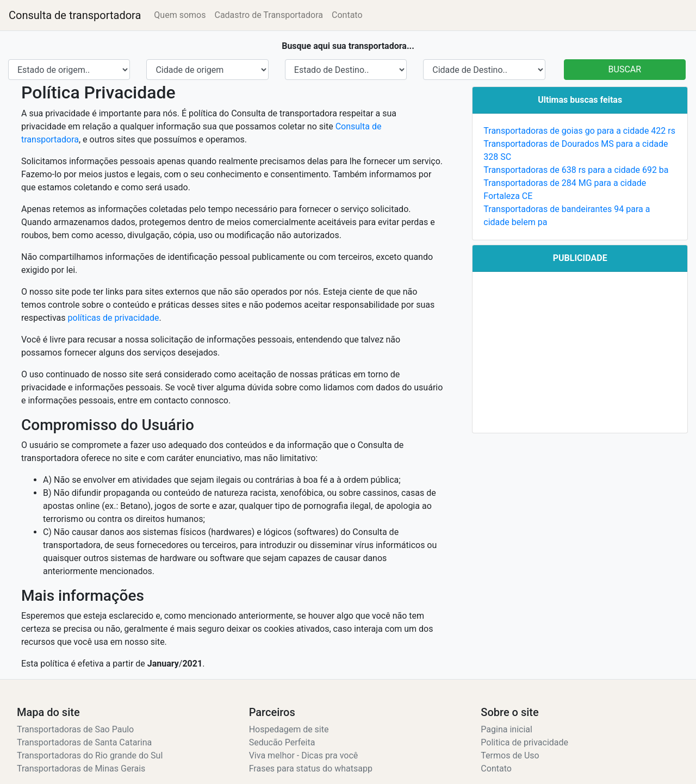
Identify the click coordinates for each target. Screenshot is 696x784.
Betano (134, 506)
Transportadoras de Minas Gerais (81, 769)
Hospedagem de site (289, 729)
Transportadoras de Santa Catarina (84, 742)
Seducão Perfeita (282, 742)
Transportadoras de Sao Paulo (75, 729)
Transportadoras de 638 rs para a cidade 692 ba (576, 170)
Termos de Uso (510, 755)
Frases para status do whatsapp (311, 769)
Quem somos (180, 15)
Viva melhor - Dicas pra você (304, 755)
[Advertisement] (580, 352)
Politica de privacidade (524, 742)
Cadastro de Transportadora (269, 15)
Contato (347, 15)
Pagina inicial (507, 729)
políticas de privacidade (114, 318)
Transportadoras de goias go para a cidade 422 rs (579, 131)
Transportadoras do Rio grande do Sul (90, 755)
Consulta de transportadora (75, 15)
